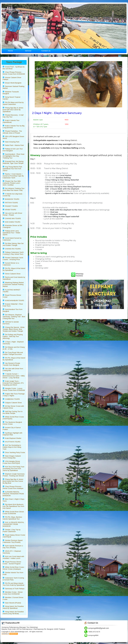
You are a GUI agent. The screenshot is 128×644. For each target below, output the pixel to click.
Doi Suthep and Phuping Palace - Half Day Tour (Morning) (13, 336)
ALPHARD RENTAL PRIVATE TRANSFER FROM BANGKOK (13, 494)
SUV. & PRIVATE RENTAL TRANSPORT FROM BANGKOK (13, 524)
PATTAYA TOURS (10, 203)
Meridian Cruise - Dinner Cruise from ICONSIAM (13, 593)
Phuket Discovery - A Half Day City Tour (13, 116)
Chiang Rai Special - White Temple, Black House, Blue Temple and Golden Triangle (14, 329)
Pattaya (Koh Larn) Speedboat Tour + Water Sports (12, 233)
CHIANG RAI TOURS (12, 249)
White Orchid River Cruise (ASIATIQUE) (13, 418)
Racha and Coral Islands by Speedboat (14, 278)
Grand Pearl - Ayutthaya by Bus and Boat (14, 68)
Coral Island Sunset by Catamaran (12, 239)
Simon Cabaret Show (12, 274)
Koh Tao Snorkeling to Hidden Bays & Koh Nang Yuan (12, 447)
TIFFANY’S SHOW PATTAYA (11, 323)
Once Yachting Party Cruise (14, 452)
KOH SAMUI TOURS (12, 222)
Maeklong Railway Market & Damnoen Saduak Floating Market (13, 284)
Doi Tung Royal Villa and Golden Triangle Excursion (13, 353)
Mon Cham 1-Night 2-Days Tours (14, 500)
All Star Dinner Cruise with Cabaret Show (13, 407)
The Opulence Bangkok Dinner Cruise (12, 423)
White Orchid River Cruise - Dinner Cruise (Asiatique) (14, 568)
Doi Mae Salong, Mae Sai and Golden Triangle (13, 244)
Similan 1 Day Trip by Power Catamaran (12, 531)
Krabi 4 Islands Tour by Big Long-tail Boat (14, 127)
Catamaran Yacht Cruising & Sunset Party (13, 579)
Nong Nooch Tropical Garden (12, 98)
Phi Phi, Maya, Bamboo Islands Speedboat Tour (12, 518)
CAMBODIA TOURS (11, 399)
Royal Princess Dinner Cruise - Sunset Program (12, 563)
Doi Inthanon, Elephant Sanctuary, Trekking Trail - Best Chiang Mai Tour (14, 317)
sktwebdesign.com (22, 632)
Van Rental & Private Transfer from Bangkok (11, 364)
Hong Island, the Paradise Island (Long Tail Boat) (13, 613)
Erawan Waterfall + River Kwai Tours (13, 305)
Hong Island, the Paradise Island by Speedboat (13, 607)
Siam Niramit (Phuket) (12, 603)
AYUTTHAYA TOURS (12, 442)
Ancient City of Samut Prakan (12, 428)
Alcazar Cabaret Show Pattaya (12, 78)
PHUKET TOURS (10, 206)
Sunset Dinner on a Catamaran (11, 264)
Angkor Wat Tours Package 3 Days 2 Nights (14, 395)
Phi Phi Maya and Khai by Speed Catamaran (13, 103)
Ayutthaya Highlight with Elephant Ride (13, 434)
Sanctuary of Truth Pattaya (14, 589)
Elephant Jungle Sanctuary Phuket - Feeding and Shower (14, 475)
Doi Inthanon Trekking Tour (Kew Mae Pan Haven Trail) (14, 189)
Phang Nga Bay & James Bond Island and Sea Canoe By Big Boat (13, 481)
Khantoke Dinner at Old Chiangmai (12, 226)
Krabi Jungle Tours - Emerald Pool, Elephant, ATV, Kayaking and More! (13, 383)
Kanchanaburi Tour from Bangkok (13, 310)
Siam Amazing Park (11, 142)
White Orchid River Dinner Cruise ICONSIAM (13, 513)
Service (28, 51)
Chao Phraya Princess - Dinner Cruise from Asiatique (13, 487)
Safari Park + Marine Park (13, 145)
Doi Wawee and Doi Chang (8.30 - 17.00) (14, 348)
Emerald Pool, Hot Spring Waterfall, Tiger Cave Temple (13, 162)
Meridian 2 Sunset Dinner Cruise (13, 598)
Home (10, 51)
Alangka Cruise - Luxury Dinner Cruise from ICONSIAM (14, 389)
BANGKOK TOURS (11, 199)
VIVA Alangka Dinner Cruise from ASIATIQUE (11, 462)
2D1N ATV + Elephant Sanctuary (12, 552)
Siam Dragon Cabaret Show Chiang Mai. (12, 457)
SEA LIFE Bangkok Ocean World (13, 137)
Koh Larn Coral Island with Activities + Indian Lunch (13, 557)
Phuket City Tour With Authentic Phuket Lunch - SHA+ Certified (12, 183)
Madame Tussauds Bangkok (11, 93)
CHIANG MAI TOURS (12, 218)
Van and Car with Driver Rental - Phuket (12, 214)
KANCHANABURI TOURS (13, 300)
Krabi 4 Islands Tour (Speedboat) (11, 121)
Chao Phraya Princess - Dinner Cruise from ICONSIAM (14, 73)
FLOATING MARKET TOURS (12, 291)
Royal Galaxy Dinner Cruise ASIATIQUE (14, 536)
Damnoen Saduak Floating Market (14, 87)
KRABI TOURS (9, 210)
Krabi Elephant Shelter (12, 438)
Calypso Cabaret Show (12, 403)
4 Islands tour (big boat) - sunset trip (13, 195)
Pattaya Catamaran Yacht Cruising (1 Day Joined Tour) (13, 253)
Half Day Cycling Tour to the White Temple (13, 412)
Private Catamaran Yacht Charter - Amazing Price (13, 259)
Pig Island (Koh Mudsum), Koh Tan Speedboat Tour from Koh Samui (13, 506)
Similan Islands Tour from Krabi (13, 573)
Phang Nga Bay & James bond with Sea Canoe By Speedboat (13, 110)
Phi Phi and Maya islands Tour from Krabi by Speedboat (14, 584)
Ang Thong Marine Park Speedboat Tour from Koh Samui (12, 169)
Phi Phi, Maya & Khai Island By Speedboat (14, 269)
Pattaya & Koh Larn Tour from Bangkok (13, 150)
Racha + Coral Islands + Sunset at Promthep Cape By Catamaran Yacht (13, 176)
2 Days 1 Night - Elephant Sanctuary (13, 343)
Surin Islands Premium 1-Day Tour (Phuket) (13, 547)
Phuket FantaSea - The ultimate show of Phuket (12, 132)
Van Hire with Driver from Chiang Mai (13, 369)
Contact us (46, 51)
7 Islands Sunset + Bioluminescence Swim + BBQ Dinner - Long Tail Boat (14, 376)
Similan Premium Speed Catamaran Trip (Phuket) (13, 541)
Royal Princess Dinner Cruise (12, 296)
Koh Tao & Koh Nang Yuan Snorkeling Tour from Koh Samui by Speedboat (14, 469)
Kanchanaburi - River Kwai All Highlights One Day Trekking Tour (14, 156)
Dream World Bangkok (12, 83)
